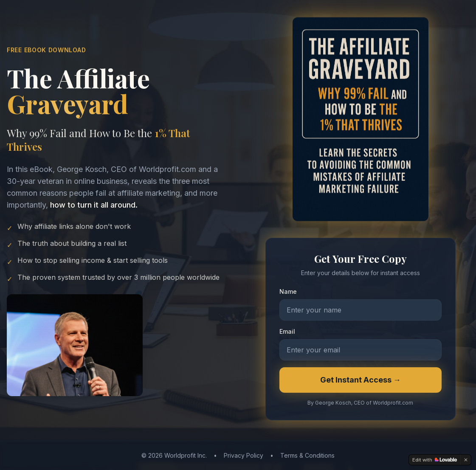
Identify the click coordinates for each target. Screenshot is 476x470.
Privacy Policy (244, 455)
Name (288, 293)
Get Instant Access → (361, 381)
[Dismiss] (466, 460)
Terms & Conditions (307, 455)
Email (287, 333)
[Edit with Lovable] (435, 460)
